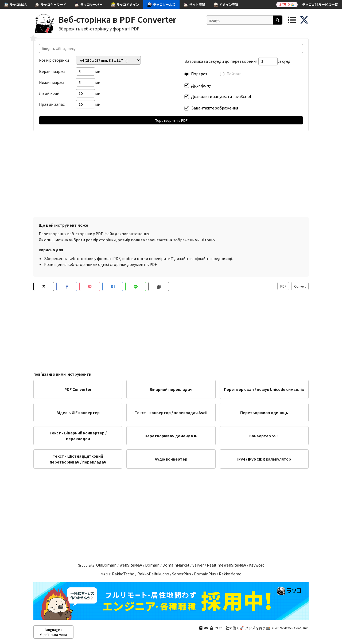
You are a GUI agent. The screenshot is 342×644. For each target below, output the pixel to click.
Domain (152, 565)
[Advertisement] (171, 174)
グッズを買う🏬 (258, 628)
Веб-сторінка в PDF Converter (117, 19)
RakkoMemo (230, 574)
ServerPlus (182, 574)
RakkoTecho (123, 574)
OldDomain (106, 565)
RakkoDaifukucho (153, 574)
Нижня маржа (52, 82)
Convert (300, 286)
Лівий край (49, 93)
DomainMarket (176, 565)
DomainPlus (205, 574)
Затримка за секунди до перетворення (221, 61)
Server (198, 565)
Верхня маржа (52, 71)
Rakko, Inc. (300, 628)
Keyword (257, 565)
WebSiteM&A (131, 565)
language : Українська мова (54, 632)
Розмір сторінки (54, 60)
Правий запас (52, 104)
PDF (283, 286)
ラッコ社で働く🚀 (229, 628)
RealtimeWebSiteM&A (226, 565)
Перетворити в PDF (171, 120)
